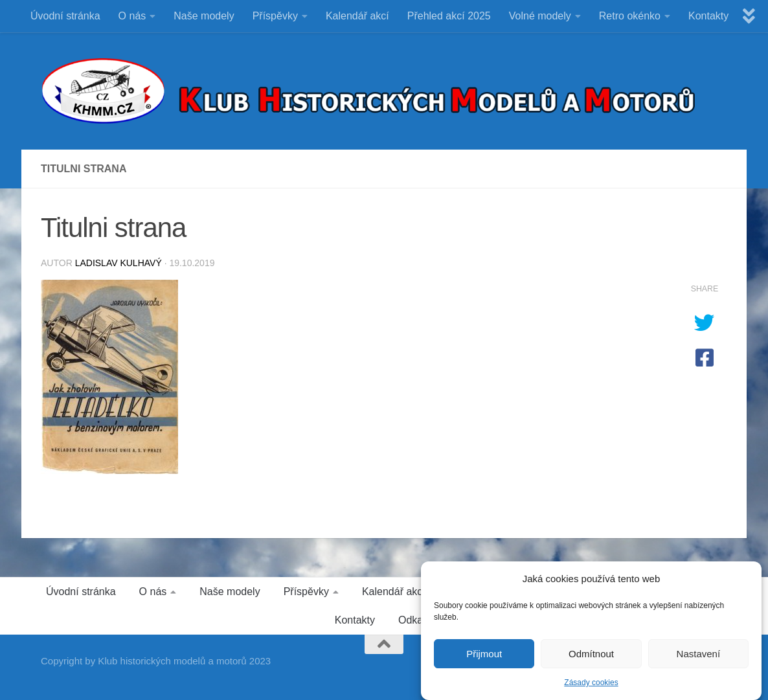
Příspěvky (275, 16)
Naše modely (204, 16)
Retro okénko (630, 16)
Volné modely (540, 16)
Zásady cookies (591, 688)
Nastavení (699, 659)
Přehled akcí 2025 (449, 16)
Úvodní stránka (65, 16)
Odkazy (416, 620)
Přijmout (484, 659)
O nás (132, 16)
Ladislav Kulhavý (119, 263)
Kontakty (708, 16)
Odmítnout (591, 659)
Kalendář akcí (357, 16)
